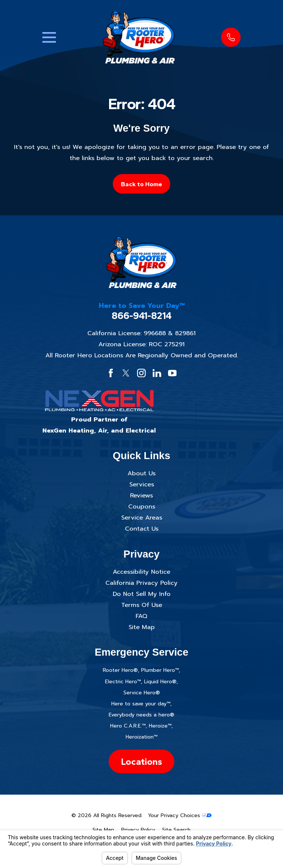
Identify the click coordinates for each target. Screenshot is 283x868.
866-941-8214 (142, 316)
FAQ (141, 616)
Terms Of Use (142, 605)
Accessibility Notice (141, 572)
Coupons (142, 506)
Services (142, 484)
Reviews (141, 495)
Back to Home (141, 184)
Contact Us (142, 529)
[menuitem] (103, 830)
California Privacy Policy (141, 583)
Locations (141, 761)
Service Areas (142, 518)
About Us (141, 473)
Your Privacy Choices (180, 815)
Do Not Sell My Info (142, 594)
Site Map (142, 627)
